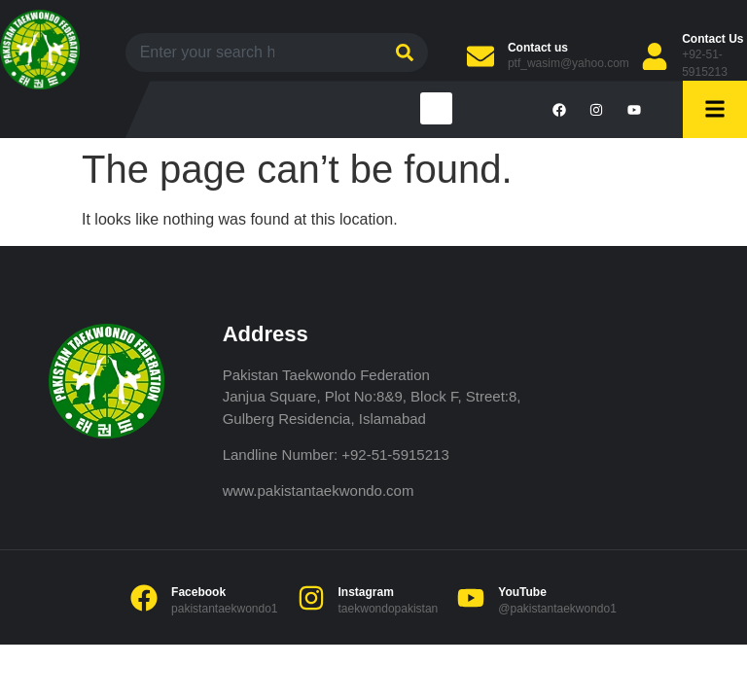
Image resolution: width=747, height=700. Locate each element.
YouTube (522, 592)
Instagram (366, 592)
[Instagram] (311, 598)
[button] (436, 108)
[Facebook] (144, 598)
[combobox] (251, 52)
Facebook (198, 592)
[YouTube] (471, 598)
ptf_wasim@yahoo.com (569, 63)
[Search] (402, 52)
